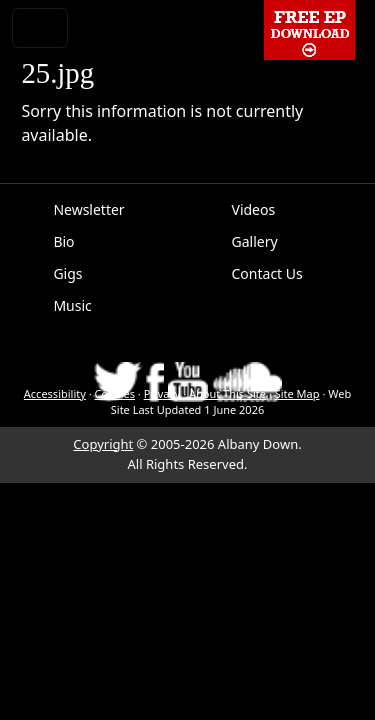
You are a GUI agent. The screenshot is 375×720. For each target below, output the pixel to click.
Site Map (297, 393)
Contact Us (267, 273)
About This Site (227, 393)
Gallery (255, 241)
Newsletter (88, 209)
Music (72, 305)
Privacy (162, 393)
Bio (63, 241)
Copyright (103, 444)
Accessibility (55, 393)
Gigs (67, 273)
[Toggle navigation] (40, 28)
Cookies (115, 393)
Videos (254, 209)
